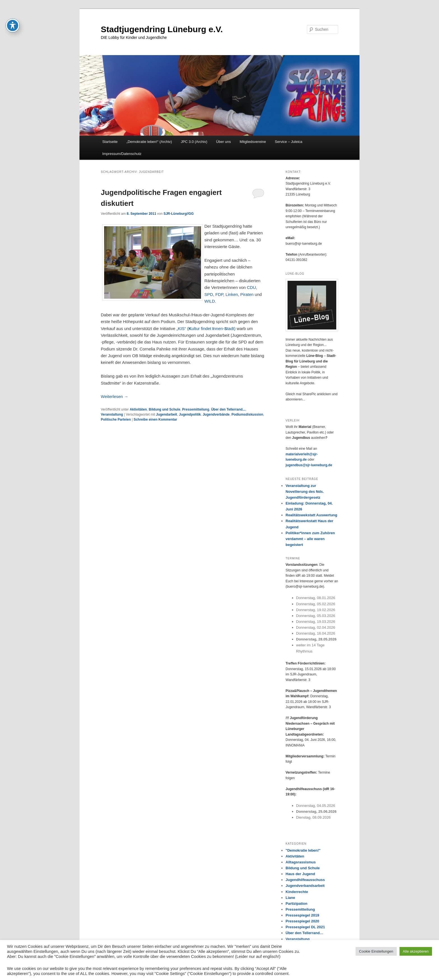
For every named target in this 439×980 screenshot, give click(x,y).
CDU (252, 287)
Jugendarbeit (166, 414)
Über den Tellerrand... (228, 409)
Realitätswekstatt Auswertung (311, 515)
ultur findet (202, 328)
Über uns (224, 142)
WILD (210, 301)
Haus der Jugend (300, 874)
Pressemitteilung (196, 409)
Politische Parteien (116, 420)
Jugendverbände (216, 414)
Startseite (110, 142)
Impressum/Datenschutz (122, 154)
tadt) (231, 328)
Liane (290, 898)
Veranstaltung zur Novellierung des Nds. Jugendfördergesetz (305, 492)
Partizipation (296, 904)
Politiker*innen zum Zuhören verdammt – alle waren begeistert (310, 539)
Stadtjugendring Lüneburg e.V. (162, 29)
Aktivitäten (138, 409)
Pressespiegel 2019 (302, 915)
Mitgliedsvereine (253, 142)
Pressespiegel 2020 (302, 921)
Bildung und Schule (164, 409)
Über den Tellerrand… (304, 933)
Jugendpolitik (190, 414)
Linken (232, 294)
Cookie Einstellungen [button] (376, 951)
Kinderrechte (297, 892)
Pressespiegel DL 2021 (305, 927)
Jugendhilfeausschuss (305, 880)
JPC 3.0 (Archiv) (194, 142)
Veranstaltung (112, 414)
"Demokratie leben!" (303, 850)
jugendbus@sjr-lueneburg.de (309, 465)
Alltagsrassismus (301, 862)
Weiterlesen (115, 396)
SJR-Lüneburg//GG (179, 214)
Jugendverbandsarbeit (305, 886)
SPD (209, 294)
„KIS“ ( (182, 328)
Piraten (247, 294)
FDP (219, 294)
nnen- (219, 328)
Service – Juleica (288, 142)
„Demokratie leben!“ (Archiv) (149, 142)
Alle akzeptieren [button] (416, 951)
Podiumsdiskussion (247, 414)
